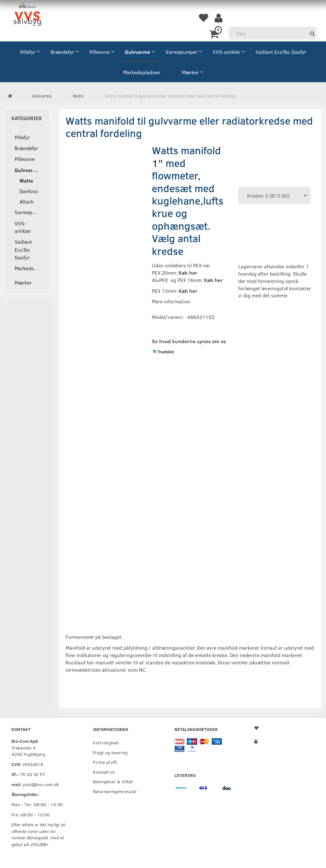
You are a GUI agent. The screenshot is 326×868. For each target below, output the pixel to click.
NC (142, 670)
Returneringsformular (115, 791)
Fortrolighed (106, 742)
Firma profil (105, 762)
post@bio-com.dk (41, 784)
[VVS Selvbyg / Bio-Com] (27, 15)
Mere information (171, 301)
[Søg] (312, 33)
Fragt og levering (110, 752)
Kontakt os (104, 772)
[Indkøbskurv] (215, 33)
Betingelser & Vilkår (113, 781)
